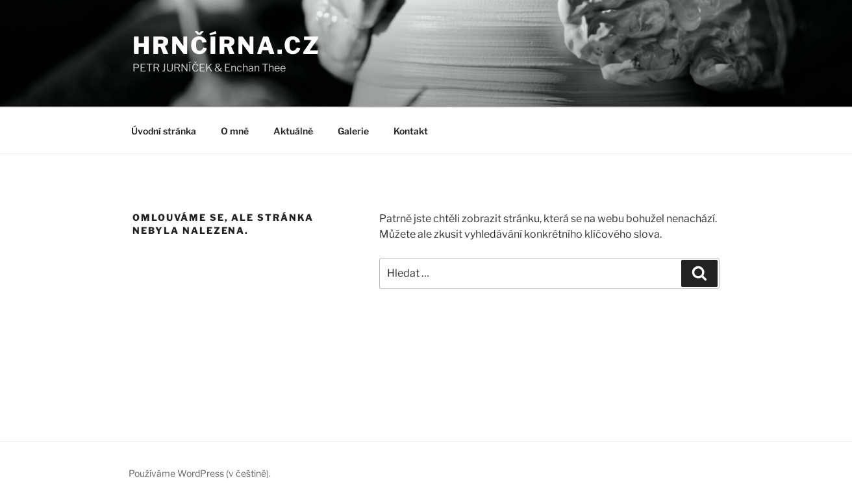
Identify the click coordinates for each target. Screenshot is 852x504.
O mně (235, 131)
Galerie (353, 131)
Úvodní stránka (164, 131)
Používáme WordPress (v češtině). (200, 473)
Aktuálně (293, 131)
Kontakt (411, 131)
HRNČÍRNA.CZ (227, 45)
